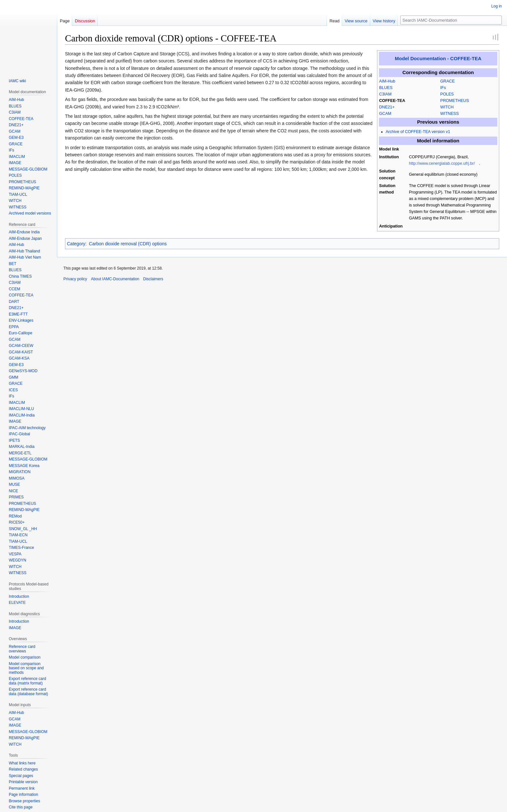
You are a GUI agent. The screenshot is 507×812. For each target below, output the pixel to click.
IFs (443, 88)
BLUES (386, 88)
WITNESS (450, 114)
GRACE (448, 81)
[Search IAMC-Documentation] (451, 20)
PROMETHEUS (455, 101)
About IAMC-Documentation (115, 279)
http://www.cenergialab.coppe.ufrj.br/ (442, 163)
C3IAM (386, 94)
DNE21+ (387, 107)
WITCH (447, 107)
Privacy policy (75, 279)
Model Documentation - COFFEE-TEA (438, 58)
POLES (447, 94)
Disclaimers (153, 279)
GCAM (385, 114)
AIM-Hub (387, 81)
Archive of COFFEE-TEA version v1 (418, 132)
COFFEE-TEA (392, 101)
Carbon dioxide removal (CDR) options (128, 244)
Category (76, 244)
